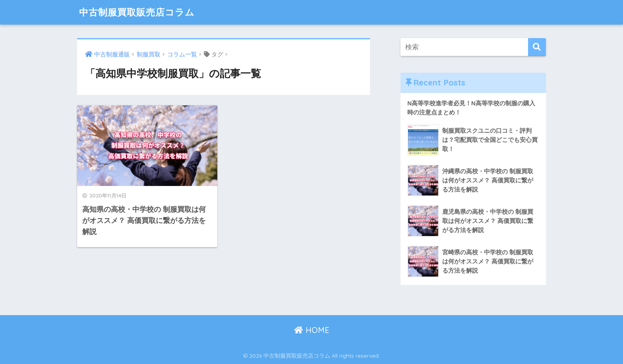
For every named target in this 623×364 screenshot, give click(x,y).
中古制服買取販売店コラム (137, 12)
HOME (312, 330)
